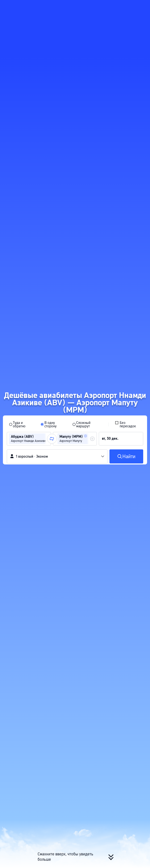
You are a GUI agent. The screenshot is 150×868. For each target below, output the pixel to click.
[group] (29, 439)
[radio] (22, 424)
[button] (142, 6)
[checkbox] (128, 424)
